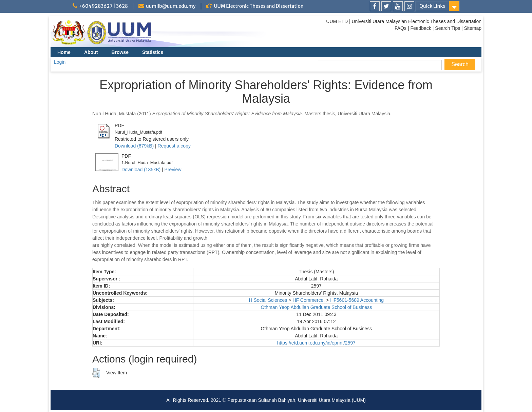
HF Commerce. (309, 300)
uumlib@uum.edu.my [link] (171, 6)
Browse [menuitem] (120, 52)
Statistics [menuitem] (153, 52)
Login (60, 62)
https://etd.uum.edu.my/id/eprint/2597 (316, 343)
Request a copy (174, 146)
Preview (173, 170)
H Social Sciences (268, 300)
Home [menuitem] (64, 52)
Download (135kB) (141, 170)
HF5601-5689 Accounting (357, 300)
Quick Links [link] (432, 6)
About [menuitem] (91, 52)
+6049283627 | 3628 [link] (103, 6)
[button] (96, 373)
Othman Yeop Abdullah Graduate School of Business (316, 307)
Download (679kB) (134, 146)
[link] (375, 6)
